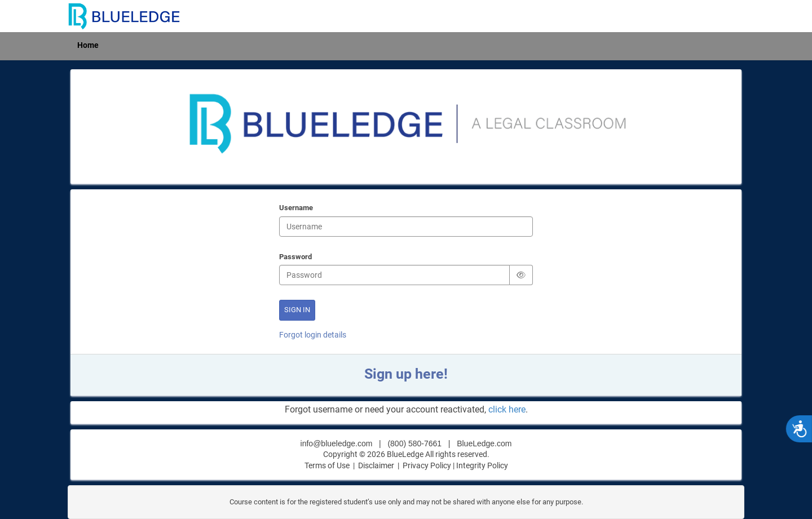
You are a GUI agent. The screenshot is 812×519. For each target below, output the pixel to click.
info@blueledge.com (337, 443)
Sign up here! (406, 374)
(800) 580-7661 (414, 443)
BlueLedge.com (484, 443)
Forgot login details (313, 335)
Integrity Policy (482, 465)
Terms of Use (327, 465)
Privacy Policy (427, 465)
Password (295, 258)
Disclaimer (377, 465)
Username (296, 209)
